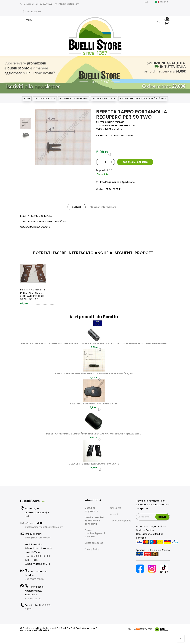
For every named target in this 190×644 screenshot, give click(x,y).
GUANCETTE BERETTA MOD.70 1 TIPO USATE (94, 464)
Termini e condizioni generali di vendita (95, 533)
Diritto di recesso (94, 543)
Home (27, 98)
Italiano (163, 2)
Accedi (114, 514)
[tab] (77, 207)
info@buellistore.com (67, 4)
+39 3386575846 (34, 579)
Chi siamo (116, 508)
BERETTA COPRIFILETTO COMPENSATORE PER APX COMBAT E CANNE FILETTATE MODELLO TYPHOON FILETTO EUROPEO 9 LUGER (94, 344)
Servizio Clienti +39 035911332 (36, 4)
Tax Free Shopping (120, 521)
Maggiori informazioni (103, 207)
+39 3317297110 (33, 599)
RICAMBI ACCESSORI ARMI (74, 98)
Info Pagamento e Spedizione (117, 182)
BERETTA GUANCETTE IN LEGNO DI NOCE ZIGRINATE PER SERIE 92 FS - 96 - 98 (33, 294)
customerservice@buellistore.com (44, 527)
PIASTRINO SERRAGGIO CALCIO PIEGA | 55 (94, 404)
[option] (26, 124)
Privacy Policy (92, 549)
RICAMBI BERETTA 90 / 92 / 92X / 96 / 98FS (143, 98)
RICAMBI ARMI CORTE (104, 98)
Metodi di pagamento (91, 510)
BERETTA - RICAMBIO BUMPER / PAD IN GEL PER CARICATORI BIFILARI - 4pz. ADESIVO (94, 434)
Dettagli (77, 207)
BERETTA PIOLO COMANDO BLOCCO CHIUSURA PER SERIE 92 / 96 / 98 (94, 374)
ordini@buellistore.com (38, 538)
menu (26, 20)
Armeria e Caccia (45, 98)
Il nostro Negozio (32, 12)
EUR (148, 2)
